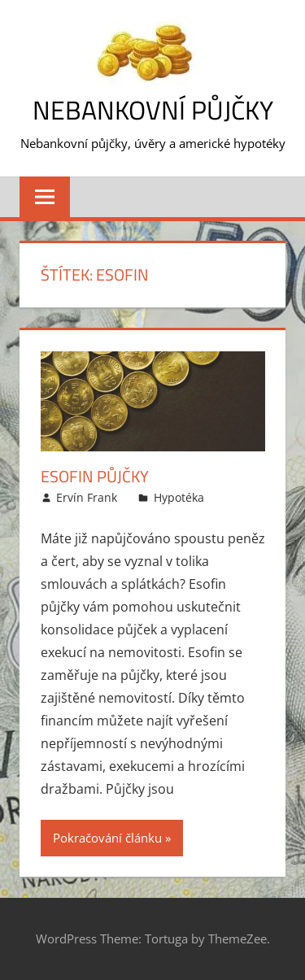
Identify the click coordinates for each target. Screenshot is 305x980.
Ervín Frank (87, 497)
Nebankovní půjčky (153, 110)
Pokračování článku (107, 838)
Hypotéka (179, 497)
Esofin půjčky (95, 476)
